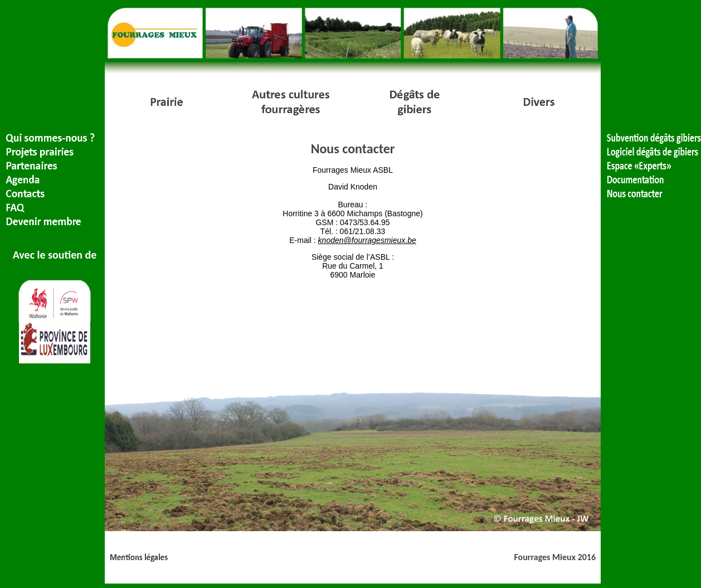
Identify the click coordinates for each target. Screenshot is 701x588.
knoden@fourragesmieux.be (367, 240)
